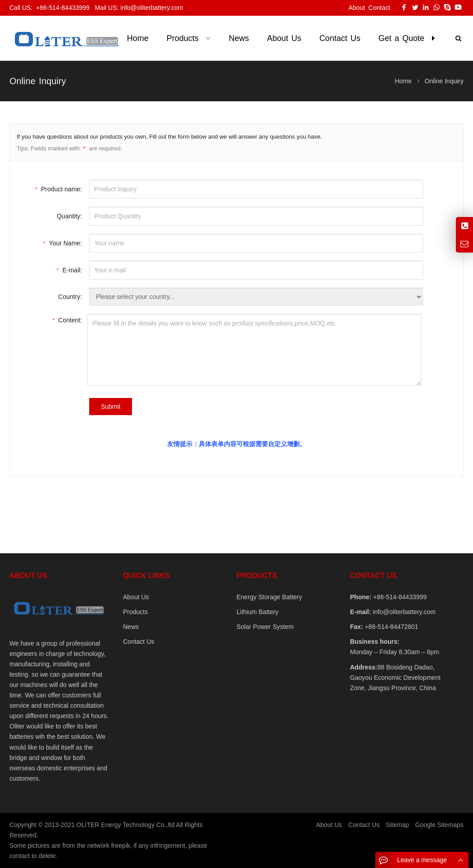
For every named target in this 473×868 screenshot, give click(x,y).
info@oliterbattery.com (403, 612)
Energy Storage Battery (269, 597)
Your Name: (63, 242)
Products (135, 612)
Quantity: (69, 216)
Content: (67, 319)
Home (138, 38)
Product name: (59, 188)
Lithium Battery (257, 612)
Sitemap (397, 825)
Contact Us (139, 642)
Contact (379, 8)
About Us (136, 597)
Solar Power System (265, 627)
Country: (70, 297)
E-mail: (69, 269)
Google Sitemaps (439, 825)
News (131, 627)
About (357, 8)
